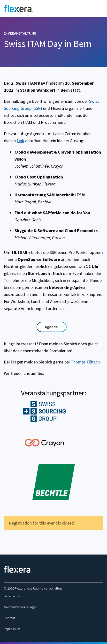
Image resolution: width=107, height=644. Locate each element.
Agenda (51, 327)
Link (20, 141)
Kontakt (10, 618)
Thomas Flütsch (85, 362)
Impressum (12, 629)
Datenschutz (13, 596)
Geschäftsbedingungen (21, 607)
